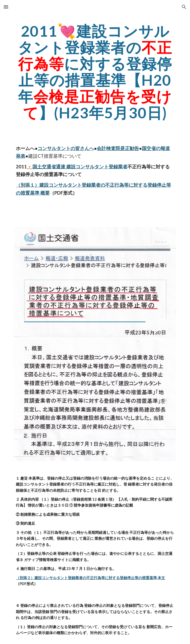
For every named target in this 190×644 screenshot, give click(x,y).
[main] (95, 72)
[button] (6, 7)
